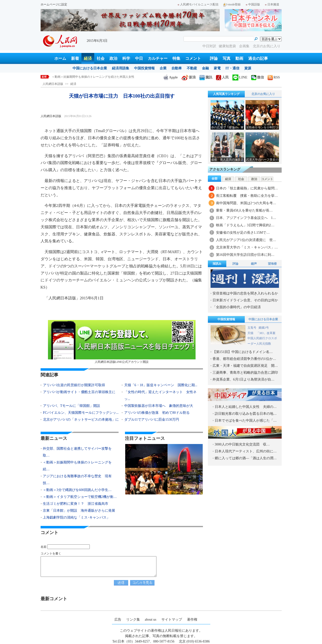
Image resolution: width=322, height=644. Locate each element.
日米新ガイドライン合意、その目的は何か (245, 300)
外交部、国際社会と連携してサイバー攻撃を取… (77, 452)
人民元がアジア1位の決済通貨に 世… (246, 240)
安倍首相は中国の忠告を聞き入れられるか (245, 293)
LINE (240, 77)
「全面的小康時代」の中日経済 (237, 307)
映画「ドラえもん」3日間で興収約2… (245, 225)
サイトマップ (172, 620)
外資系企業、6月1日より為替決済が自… (244, 379)
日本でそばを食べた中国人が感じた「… (246, 421)
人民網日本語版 (53, 84)
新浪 (189, 77)
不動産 (192, 68)
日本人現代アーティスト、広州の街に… (246, 451)
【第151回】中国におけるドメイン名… (243, 352)
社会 (101, 58)
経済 (88, 58)
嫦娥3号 (264, 328)
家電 (217, 68)
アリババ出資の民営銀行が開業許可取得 (76, 385)
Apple (171, 77)
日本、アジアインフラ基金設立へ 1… (246, 218)
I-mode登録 (232, 4)
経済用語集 (121, 68)
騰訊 (206, 77)
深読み (217, 264)
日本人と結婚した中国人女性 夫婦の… (246, 407)
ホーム (60, 58)
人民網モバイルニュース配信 (198, 4)
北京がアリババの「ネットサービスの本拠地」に (81, 420)
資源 (248, 68)
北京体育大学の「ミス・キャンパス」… (247, 247)
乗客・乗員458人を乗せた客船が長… (244, 210)
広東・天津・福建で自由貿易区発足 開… (245, 366)
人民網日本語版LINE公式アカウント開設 (122, 342)
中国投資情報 (144, 68)
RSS (274, 77)
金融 (205, 68)
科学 (126, 58)
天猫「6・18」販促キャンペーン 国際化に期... (161, 385)
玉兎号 (252, 328)
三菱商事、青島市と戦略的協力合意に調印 (245, 373)
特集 (176, 58)
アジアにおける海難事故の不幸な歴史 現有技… (77, 480)
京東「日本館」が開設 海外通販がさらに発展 (79, 511)
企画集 (245, 46)
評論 (214, 58)
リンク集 (133, 620)
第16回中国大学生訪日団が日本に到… (245, 255)
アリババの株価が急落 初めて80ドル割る (157, 413)
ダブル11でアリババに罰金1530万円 (152, 420)
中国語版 (253, 4)
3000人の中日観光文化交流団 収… (242, 444)
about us (151, 620)
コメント (193, 58)
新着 (75, 58)
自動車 (177, 68)
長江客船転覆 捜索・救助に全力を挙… (247, 196)
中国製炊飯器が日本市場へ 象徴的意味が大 (159, 406)
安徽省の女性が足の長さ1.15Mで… (243, 233)
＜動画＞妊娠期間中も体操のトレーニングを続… (77, 466)
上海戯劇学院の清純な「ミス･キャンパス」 (76, 517)
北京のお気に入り (267, 46)
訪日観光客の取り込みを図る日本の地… (246, 414)
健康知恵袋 (228, 46)
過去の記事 (258, 58)
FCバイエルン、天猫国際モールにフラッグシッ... (81, 413)
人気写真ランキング (226, 94)
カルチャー (158, 58)
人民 (222, 77)
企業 (163, 68)
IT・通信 (233, 68)
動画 (239, 58)
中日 (139, 58)
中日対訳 (209, 46)
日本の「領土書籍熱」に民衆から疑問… (247, 188)
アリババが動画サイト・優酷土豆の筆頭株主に (79, 392)
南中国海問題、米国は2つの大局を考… (246, 203)
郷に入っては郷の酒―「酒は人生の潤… (246, 458)
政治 (113, 58)
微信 (258, 77)
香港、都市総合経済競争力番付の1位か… (244, 359)
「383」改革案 (266, 333)
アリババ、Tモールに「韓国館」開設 (72, 406)
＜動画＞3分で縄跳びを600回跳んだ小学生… (77, 490)
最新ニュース (54, 438)
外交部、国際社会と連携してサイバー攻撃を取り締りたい (90, 77)
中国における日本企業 (90, 68)
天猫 (251, 333)
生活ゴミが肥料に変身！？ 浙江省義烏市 (76, 504)
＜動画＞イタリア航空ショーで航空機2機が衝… (80, 497)
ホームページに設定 (54, 4)
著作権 (192, 620)
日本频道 (272, 4)
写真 (227, 58)
